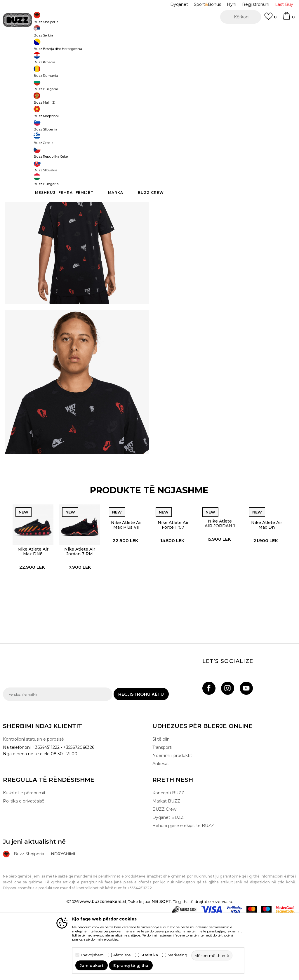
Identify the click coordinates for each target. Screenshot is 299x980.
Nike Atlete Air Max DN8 (31, 610)
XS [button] (248, 103)
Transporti (162, 811)
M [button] (182, 103)
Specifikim (219, 158)
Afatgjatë (122, 955)
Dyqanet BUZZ (168, 881)
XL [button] (226, 103)
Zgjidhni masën (168, 93)
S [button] (204, 103)
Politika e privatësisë (24, 865)
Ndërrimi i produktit (172, 819)
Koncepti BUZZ (168, 857)
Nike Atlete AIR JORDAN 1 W (220, 582)
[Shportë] (288, 19)
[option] (149, 32)
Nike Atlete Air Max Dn (267, 583)
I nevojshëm (92, 955)
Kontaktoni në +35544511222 (116, 32)
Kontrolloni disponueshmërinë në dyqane (219, 177)
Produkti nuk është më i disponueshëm (220, 130)
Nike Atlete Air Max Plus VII (126, 583)
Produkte (48, 47)
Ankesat (161, 828)
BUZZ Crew (164, 873)
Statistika (149, 955)
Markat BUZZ (166, 865)
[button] (241, 17)
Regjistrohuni (256, 4)
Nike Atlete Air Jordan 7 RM (78, 610)
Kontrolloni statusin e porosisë (33, 803)
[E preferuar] (270, 19)
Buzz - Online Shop (20, 47)
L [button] (160, 103)
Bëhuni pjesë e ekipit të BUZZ (183, 890)
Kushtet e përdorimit (24, 857)
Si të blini (161, 803)
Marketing (177, 955)
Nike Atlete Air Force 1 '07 (173, 583)
